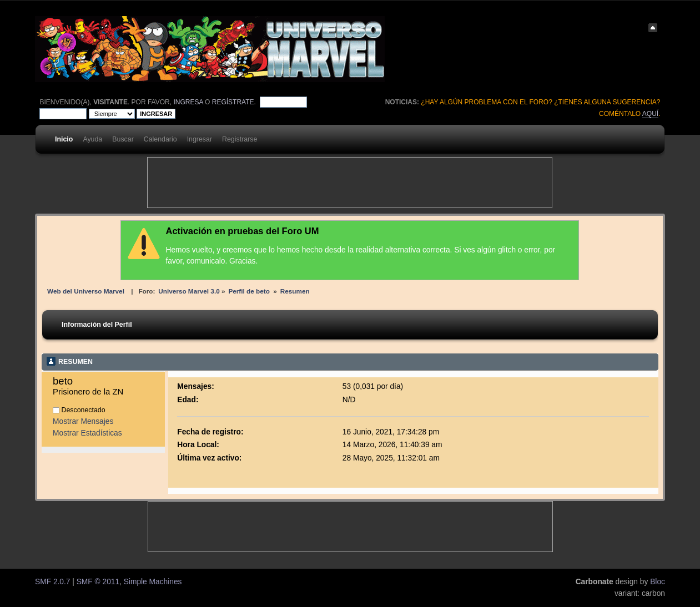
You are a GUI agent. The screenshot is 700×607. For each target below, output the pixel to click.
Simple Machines (153, 582)
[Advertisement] (350, 183)
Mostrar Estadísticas (87, 433)
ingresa (188, 102)
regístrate (233, 102)
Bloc (658, 582)
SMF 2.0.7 (52, 582)
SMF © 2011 (98, 582)
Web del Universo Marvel (86, 291)
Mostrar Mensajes (83, 421)
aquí (650, 114)
